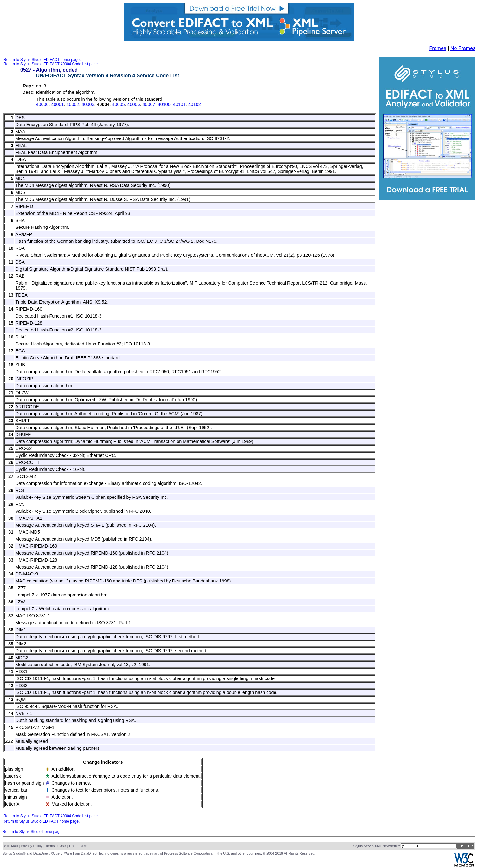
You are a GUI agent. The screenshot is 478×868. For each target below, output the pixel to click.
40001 (57, 104)
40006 (134, 104)
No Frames (463, 48)
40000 (42, 104)
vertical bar (16, 790)
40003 (88, 104)
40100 (164, 104)
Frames (438, 48)
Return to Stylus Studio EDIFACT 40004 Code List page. (51, 64)
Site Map (11, 846)
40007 (149, 104)
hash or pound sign (24, 783)
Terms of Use (56, 846)
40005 (119, 104)
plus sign (14, 769)
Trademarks (78, 846)
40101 (179, 104)
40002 (73, 104)
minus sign (16, 797)
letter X (12, 804)
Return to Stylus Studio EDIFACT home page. (42, 60)
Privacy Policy (31, 846)
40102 (195, 104)
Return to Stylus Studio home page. (32, 832)
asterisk (13, 776)
